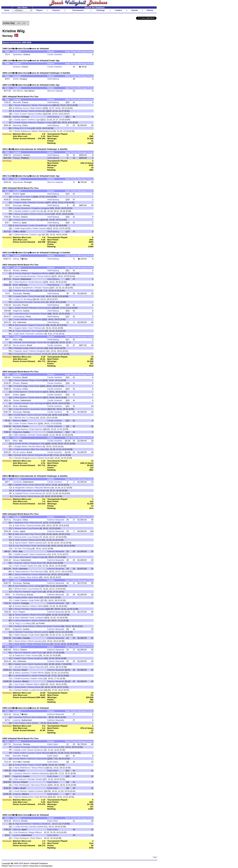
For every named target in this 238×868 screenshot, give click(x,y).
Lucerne (16, 720)
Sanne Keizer (20, 496)
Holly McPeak (41, 797)
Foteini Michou (38, 673)
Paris (15, 612)
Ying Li (18, 623)
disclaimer (18, 866)
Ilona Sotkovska (39, 717)
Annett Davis (20, 354)
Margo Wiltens (35, 832)
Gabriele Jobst (21, 351)
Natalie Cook (20, 658)
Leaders (118, 10)
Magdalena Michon (40, 273)
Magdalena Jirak (37, 444)
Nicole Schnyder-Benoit (39, 455)
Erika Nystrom (21, 282)
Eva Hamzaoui (37, 572)
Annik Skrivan (21, 111)
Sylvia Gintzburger (37, 111)
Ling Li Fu (19, 197)
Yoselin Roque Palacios (25, 122)
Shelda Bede (20, 687)
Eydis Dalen (53, 744)
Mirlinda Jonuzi (22, 108)
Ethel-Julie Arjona (22, 557)
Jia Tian (18, 549)
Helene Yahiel (37, 606)
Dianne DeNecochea (24, 797)
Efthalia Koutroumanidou (41, 308)
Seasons (56, 10)
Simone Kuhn (20, 455)
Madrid (16, 194)
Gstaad (16, 200)
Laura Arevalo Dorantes (25, 276)
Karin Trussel (20, 114)
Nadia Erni (33, 423)
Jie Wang (28, 299)
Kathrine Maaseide (56, 520)
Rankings (101, 10)
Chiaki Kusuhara (22, 449)
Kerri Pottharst (35, 328)
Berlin (15, 285)
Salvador (17, 670)
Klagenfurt (17, 311)
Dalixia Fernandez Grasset (48, 626)
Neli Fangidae (38, 331)
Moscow (16, 821)
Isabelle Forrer (21, 485)
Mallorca (17, 223)
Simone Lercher (41, 632)
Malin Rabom (36, 108)
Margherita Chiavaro (24, 488)
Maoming (17, 125)
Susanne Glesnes (22, 773)
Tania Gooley (35, 296)
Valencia (17, 829)
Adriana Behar (34, 687)
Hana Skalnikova (22, 768)
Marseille (17, 102)
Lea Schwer (34, 528)
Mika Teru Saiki (38, 449)
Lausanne (17, 482)
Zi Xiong (28, 128)
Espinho (16, 117)
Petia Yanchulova (39, 546)
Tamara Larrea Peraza (25, 626)
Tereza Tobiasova (22, 105)
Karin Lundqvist (37, 618)
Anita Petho (34, 386)
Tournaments (78, 10)
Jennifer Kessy (21, 667)
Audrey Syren (20, 120)
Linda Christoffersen (38, 225)
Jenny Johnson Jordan (38, 354)
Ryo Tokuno (36, 534)
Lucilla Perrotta (37, 211)
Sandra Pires (40, 302)
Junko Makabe (21, 319)
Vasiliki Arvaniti (21, 308)
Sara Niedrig (21, 586)
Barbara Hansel (21, 403)
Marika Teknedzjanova (42, 105)
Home (7, 10)
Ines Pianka (20, 577)
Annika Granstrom (22, 208)
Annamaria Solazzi (38, 314)
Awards (135, 10)
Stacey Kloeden (34, 525)
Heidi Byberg (53, 79)
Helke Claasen (40, 228)
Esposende (18, 182)
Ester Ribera (36, 838)
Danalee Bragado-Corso (25, 458)
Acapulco (17, 681)
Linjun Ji (29, 197)
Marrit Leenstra (37, 348)
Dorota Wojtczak (22, 273)
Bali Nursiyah (21, 325)
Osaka (16, 395)
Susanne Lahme (22, 563)
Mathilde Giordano (37, 202)
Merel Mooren (34, 496)
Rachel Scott (44, 458)
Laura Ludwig (34, 586)
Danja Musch (37, 563)
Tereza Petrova (38, 768)
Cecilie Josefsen (55, 54)
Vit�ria (16, 232)
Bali (14, 322)
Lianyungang (19, 316)
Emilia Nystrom (36, 282)
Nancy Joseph (35, 765)
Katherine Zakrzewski (37, 759)
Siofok (16, 79)
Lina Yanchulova (22, 546)
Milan (15, 339)
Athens (16, 650)
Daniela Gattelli (21, 211)
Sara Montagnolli (38, 403)
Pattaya (16, 158)
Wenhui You (20, 291)
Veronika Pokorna (22, 717)
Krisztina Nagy (21, 386)
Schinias (17, 67)
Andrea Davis (21, 765)
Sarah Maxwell (43, 753)
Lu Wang (31, 291)
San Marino (18, 91)
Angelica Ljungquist (41, 208)
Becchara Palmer (39, 785)
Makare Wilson (33, 684)
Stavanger (17, 205)
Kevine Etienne (22, 606)
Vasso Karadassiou (38, 554)
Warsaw (16, 782)
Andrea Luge (34, 120)
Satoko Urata (37, 678)
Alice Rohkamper (22, 785)
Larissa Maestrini (40, 574)
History (150, 10)
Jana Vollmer (33, 577)
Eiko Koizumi (20, 779)
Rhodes (16, 217)
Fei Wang (27, 549)
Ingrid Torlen (37, 592)
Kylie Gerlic (20, 334)
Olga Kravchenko (23, 824)
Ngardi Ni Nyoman (37, 325)
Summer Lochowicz (35, 334)
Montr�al (17, 638)
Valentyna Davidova (41, 824)
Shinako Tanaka (42, 288)
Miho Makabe (35, 319)
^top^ (155, 857)
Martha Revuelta (38, 615)
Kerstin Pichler (22, 444)
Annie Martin (20, 644)
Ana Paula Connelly (23, 302)
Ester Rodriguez (22, 838)
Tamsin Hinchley (22, 609)
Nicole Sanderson (36, 658)
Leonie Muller (40, 490)
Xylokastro (17, 54)
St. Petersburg (19, 595)
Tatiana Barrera (21, 235)
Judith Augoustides (23, 228)
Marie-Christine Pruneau (38, 644)
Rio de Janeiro (19, 345)
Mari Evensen (21, 225)
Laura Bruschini (21, 314)
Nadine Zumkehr (36, 791)
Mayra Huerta (36, 380)
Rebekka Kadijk (21, 348)
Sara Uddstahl (21, 618)
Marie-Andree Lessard (41, 214)
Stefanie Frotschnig (24, 632)
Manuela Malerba (43, 488)
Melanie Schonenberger (25, 342)
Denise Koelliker (35, 114)
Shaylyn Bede (21, 446)
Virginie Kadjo (21, 202)
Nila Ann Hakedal (55, 91)
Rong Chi (19, 128)
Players (40, 10)
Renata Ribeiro (35, 446)
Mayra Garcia (35, 540)
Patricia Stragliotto (37, 351)
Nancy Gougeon (22, 214)
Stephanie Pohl (21, 523)
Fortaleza (17, 377)
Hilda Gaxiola (21, 540)
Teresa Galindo (44, 276)
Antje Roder (34, 600)
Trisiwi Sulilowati (22, 331)
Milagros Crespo (45, 122)
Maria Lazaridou (22, 673)
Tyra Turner (20, 684)
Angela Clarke (21, 296)
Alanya (16, 259)
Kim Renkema (21, 832)
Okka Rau (34, 523)
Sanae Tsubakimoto (24, 288)
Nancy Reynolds (37, 667)
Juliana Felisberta (22, 574)
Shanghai (17, 389)
